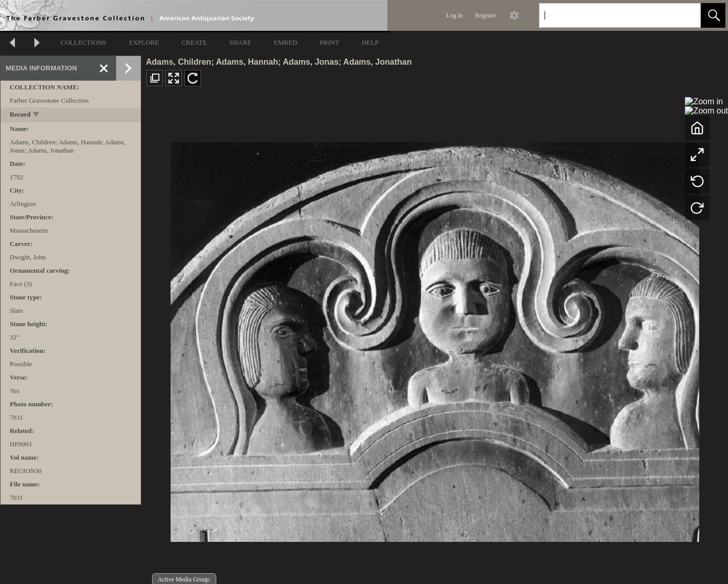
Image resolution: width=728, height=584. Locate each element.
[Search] (608, 15)
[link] (685, 15)
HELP (370, 42)
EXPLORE (144, 42)
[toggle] (37, 115)
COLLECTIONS (83, 42)
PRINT (330, 42)
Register (486, 15)
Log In (455, 15)
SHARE (240, 42)
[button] (713, 15)
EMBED (286, 42)
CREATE (194, 42)
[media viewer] (435, 339)
